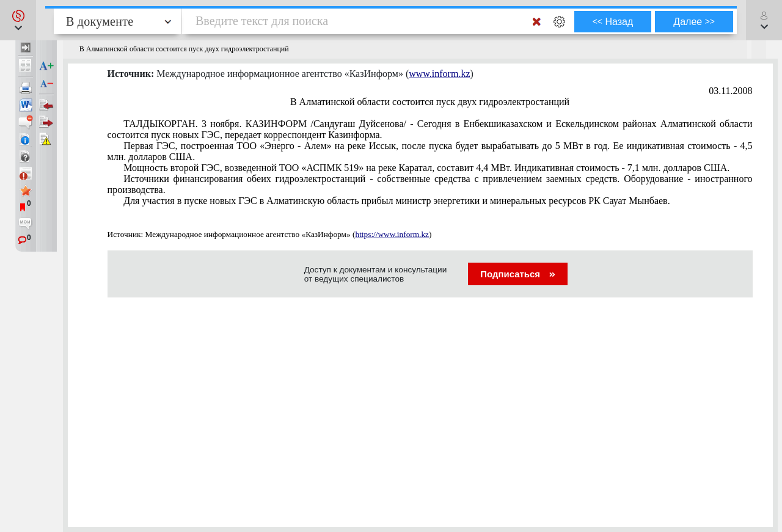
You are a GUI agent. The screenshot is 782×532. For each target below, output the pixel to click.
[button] (18, 20)
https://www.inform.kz (392, 234)
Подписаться (518, 274)
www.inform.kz (439, 74)
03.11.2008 (730, 91)
